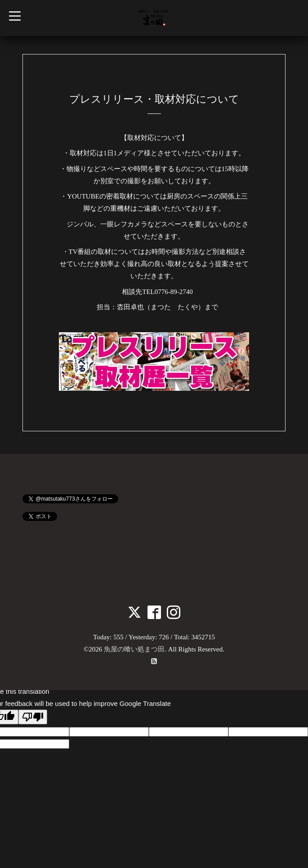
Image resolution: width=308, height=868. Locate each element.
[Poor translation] (33, 717)
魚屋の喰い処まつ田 (134, 649)
